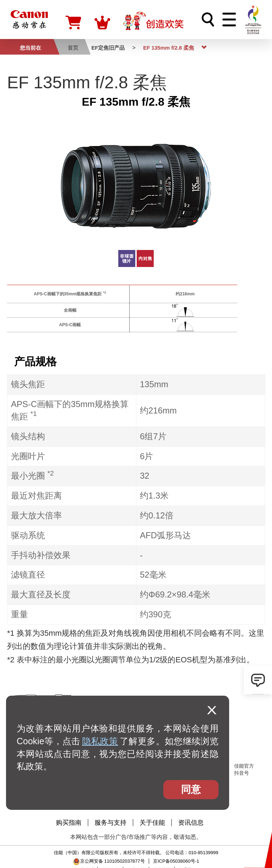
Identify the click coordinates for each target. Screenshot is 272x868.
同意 (191, 789)
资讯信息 (191, 823)
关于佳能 (152, 823)
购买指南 (69, 823)
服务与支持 (110, 823)
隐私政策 (100, 741)
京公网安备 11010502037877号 (109, 861)
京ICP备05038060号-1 (176, 861)
